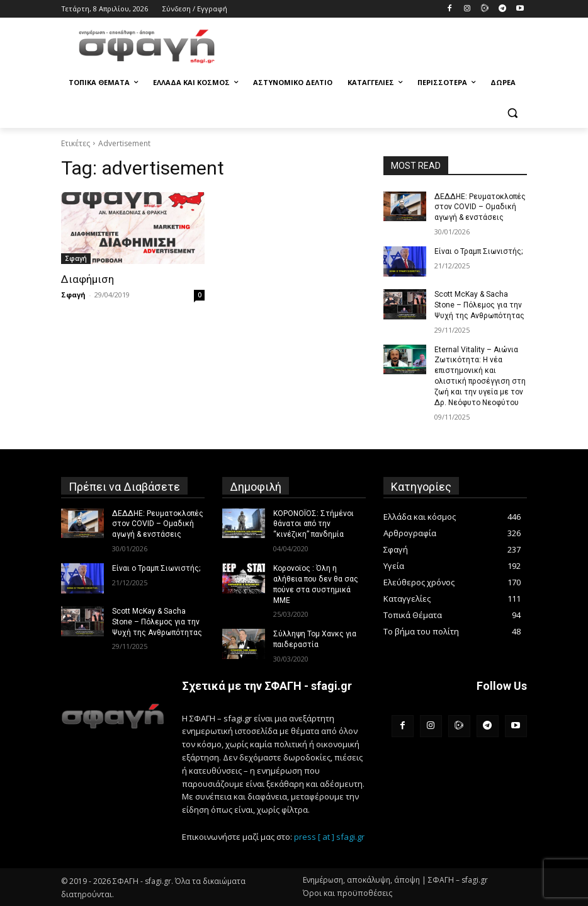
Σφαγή (76, 258)
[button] (512, 113)
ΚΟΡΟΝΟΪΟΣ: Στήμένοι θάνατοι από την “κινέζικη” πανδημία (314, 524)
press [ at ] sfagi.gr (329, 836)
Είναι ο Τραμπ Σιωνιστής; (478, 251)
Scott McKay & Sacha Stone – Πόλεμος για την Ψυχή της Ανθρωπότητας (479, 305)
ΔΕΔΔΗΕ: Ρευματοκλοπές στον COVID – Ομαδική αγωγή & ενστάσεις (479, 207)
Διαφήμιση (88, 279)
